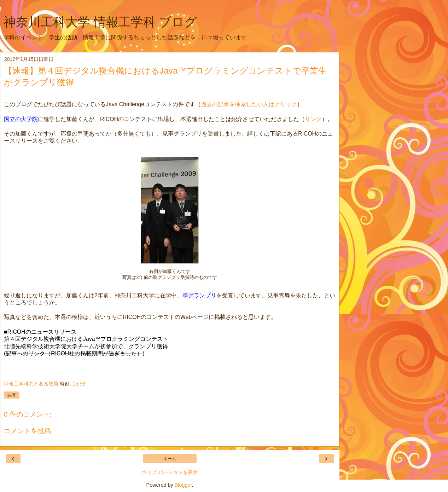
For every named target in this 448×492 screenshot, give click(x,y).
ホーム (170, 459)
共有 (12, 395)
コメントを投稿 (27, 431)
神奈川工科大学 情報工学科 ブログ (100, 22)
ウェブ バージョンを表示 (170, 472)
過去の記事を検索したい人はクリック (249, 104)
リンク (313, 119)
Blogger (183, 485)
